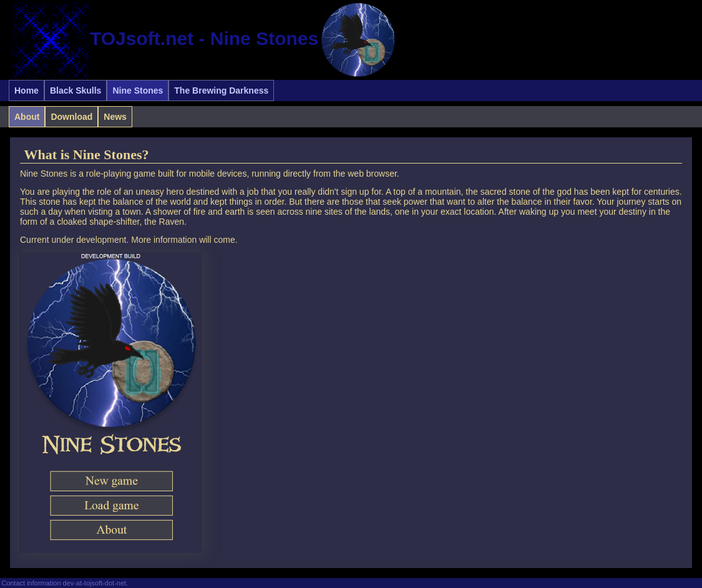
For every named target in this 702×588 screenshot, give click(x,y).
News (115, 117)
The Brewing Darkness (221, 91)
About (27, 117)
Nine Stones (138, 91)
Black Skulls (76, 91)
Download (71, 117)
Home (27, 91)
